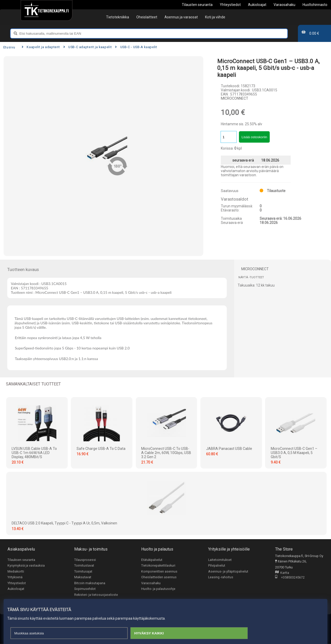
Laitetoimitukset (220, 560)
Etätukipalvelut (152, 560)
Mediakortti (16, 571)
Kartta (282, 573)
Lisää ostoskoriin (254, 137)
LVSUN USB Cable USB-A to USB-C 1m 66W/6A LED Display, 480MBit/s (34, 453)
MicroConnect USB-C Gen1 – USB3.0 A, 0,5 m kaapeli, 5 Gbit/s (294, 453)
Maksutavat (83, 577)
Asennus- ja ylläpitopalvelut (228, 571)
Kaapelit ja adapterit (41, 47)
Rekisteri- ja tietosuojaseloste (96, 595)
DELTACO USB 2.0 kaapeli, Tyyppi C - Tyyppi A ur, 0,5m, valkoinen (64, 523)
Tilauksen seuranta (21, 560)
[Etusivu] (46, 10)
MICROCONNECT (235, 98)
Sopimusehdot (85, 589)
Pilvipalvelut (217, 566)
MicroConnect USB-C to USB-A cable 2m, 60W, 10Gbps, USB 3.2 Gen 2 (166, 453)
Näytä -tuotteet (251, 277)
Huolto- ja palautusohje (158, 589)
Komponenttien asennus (159, 571)
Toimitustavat (84, 566)
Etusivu (9, 47)
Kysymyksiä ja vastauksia (26, 566)
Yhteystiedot (17, 583)
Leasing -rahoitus (221, 577)
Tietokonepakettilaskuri (158, 566)
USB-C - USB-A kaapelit (136, 47)
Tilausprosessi (85, 560)
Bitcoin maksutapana (90, 583)
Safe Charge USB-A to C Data (101, 449)
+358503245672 (290, 578)
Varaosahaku (151, 583)
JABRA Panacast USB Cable (229, 449)
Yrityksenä (15, 577)
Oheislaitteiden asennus (159, 577)
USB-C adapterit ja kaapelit (88, 47)
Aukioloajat (16, 589)
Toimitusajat (83, 571)
